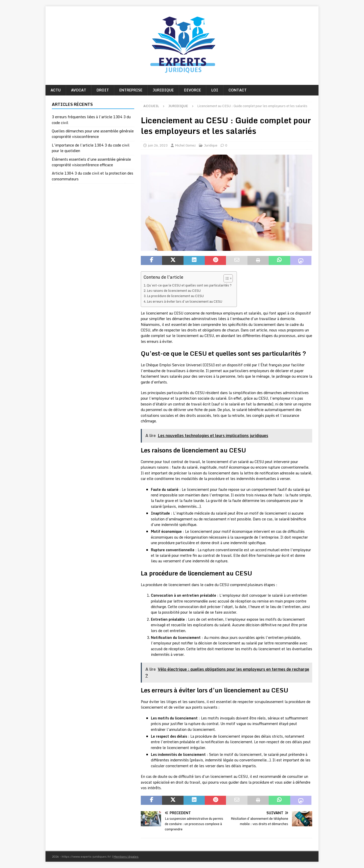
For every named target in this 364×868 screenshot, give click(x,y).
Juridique (163, 90)
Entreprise (131, 90)
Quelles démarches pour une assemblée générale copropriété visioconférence (93, 134)
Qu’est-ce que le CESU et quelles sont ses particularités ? (189, 285)
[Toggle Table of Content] (226, 278)
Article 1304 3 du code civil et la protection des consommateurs (93, 176)
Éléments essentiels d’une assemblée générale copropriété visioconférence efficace (91, 162)
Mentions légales (126, 857)
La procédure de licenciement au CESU (175, 296)
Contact (238, 90)
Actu (56, 90)
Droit (103, 90)
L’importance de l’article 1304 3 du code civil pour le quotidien (91, 148)
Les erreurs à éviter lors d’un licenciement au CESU (185, 301)
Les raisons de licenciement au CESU (174, 291)
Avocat (79, 90)
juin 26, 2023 (158, 145)
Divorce (192, 90)
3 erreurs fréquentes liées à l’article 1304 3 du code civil (91, 120)
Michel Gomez (185, 145)
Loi (215, 90)
